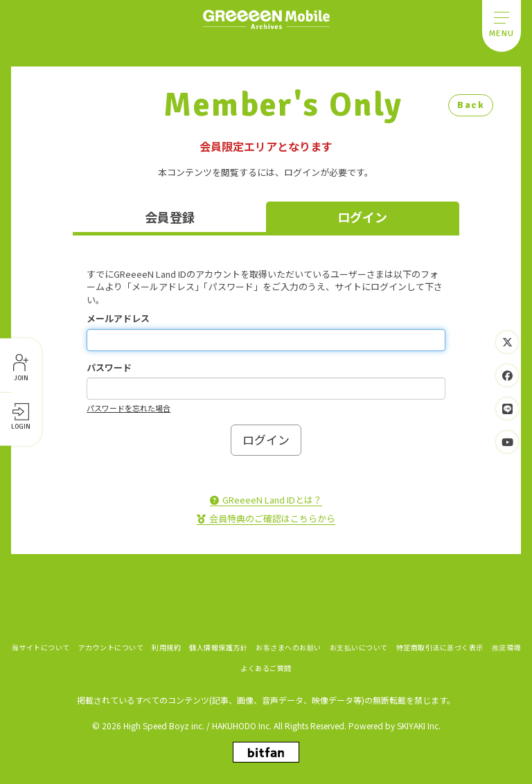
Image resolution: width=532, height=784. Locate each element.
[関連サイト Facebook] (507, 375)
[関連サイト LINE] (507, 409)
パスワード (109, 368)
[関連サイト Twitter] (507, 342)
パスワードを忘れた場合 (128, 408)
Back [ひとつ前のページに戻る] (471, 105)
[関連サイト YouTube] (507, 442)
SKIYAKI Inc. (419, 724)
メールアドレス (118, 319)
